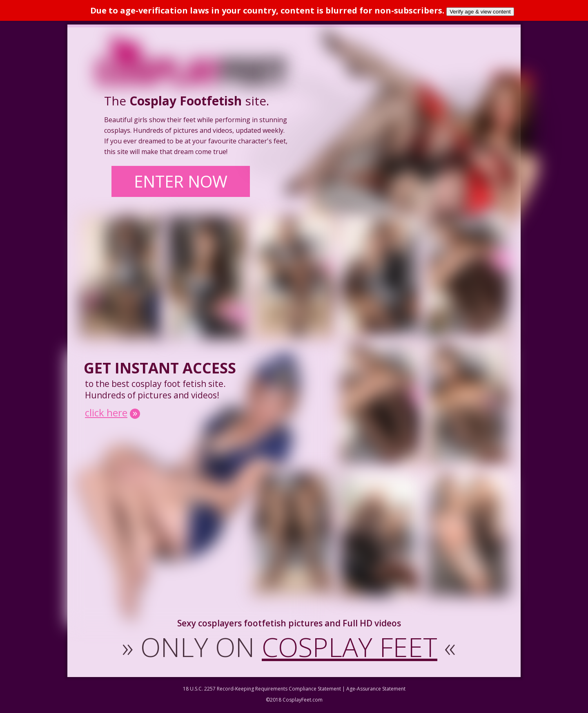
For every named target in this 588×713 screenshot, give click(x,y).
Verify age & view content (480, 12)
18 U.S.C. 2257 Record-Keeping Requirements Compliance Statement (262, 690)
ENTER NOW (186, 183)
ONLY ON (289, 648)
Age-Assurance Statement (376, 690)
